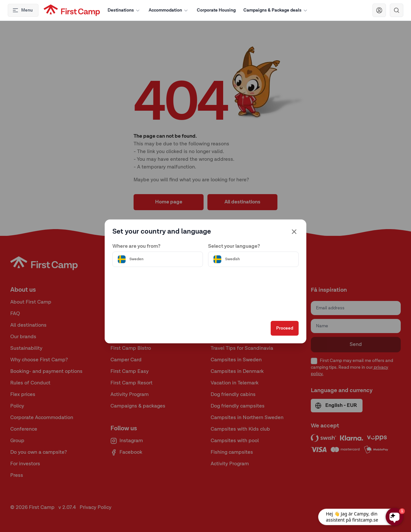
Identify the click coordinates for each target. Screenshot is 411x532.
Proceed (281, 330)
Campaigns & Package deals (276, 10)
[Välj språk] (252, 257)
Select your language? (234, 244)
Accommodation (169, 10)
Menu (22, 10)
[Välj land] (159, 257)
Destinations (124, 10)
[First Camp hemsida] (72, 10)
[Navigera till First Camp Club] (379, 10)
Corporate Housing (216, 10)
